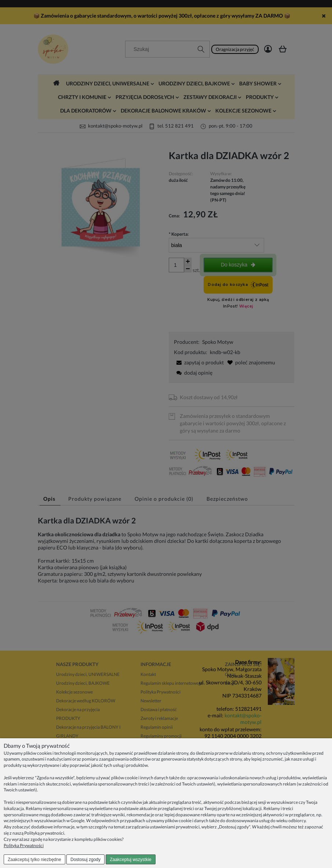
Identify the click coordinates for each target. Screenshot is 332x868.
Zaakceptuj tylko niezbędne (34, 860)
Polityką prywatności (44, 833)
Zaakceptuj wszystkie (130, 860)
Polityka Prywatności (24, 845)
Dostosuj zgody (85, 860)
